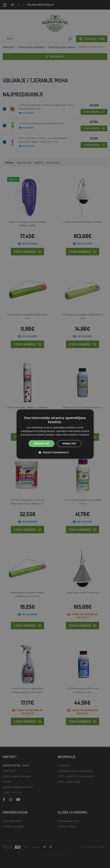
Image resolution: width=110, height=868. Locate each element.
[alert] (55, 434)
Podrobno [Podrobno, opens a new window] (84, 435)
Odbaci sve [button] (69, 443)
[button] (55, 452)
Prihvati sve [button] (42, 443)
